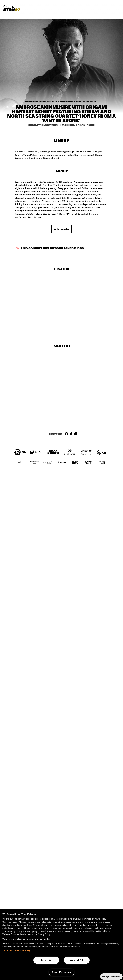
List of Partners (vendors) (16, 951)
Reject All (46, 960)
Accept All (77, 960)
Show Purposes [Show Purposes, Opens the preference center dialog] (61, 972)
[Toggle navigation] (117, 8)
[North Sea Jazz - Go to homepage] (12, 8)
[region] (61, 945)
